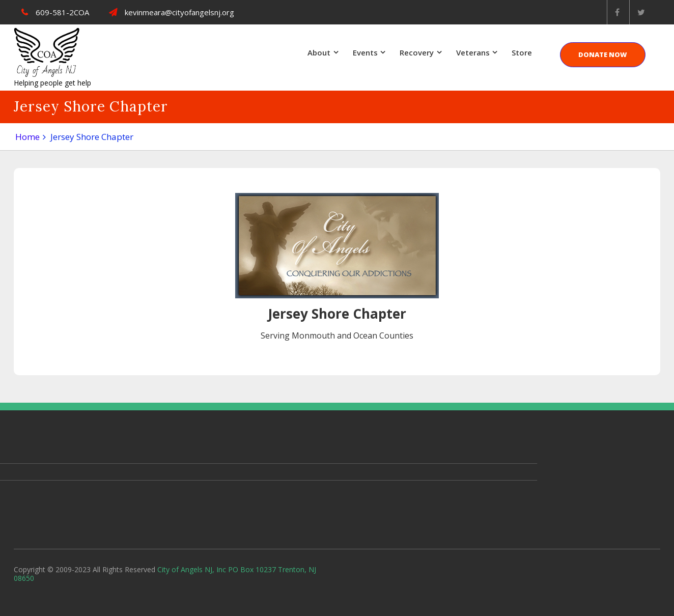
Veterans (473, 52)
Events (365, 52)
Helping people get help (52, 83)
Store (522, 52)
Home (27, 137)
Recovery (417, 52)
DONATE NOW (603, 54)
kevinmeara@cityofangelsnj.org (172, 12)
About (319, 52)
